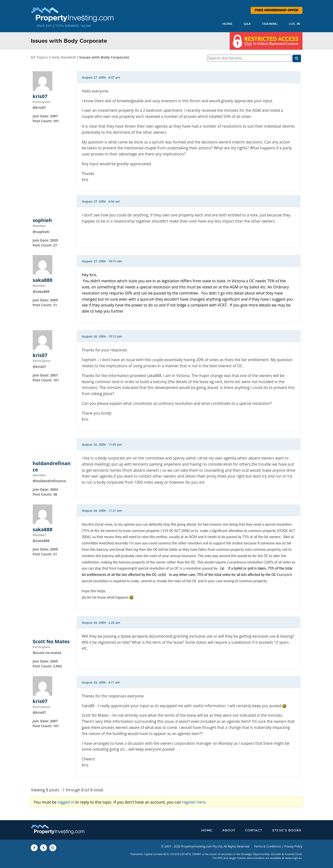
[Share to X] (43, 848)
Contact (254, 831)
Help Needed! (64, 57)
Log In (294, 24)
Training (270, 24)
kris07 (40, 96)
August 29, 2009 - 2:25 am (101, 623)
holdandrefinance (52, 467)
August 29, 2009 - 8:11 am (101, 683)
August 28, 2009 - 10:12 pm (102, 337)
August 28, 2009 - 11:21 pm (102, 511)
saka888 (43, 280)
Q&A (247, 24)
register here (194, 802)
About (229, 831)
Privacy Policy (293, 846)
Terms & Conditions (268, 846)
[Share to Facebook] (34, 848)
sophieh (42, 220)
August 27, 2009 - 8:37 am (101, 78)
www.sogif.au (293, 858)
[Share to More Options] (53, 848)
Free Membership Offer (277, 10)
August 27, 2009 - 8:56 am (101, 202)
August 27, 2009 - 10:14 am (102, 261)
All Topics (39, 57)
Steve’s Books (287, 831)
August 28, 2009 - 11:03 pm (102, 445)
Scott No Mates (51, 642)
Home (227, 24)
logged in (66, 802)
